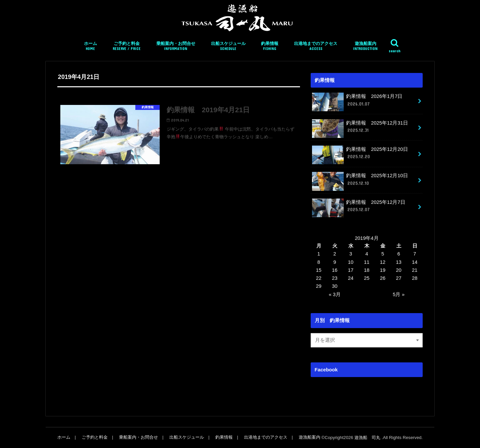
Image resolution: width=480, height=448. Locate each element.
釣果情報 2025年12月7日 (358, 208)
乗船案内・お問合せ (176, 46)
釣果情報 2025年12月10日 (360, 181)
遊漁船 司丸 (368, 438)
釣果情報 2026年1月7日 (357, 102)
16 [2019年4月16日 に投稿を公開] (335, 270)
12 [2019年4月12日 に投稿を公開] (383, 262)
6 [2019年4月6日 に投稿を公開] (399, 254)
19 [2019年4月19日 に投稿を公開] (383, 270)
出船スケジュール (228, 46)
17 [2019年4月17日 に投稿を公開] (351, 270)
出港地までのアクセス (316, 46)
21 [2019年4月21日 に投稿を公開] (415, 270)
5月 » (399, 294)
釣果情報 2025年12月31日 (360, 129)
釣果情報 (270, 46)
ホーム (90, 46)
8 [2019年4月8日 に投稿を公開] (319, 262)
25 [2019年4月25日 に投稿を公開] (367, 278)
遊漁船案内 (365, 46)
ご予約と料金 (127, 46)
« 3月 (335, 294)
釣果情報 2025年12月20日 (360, 155)
